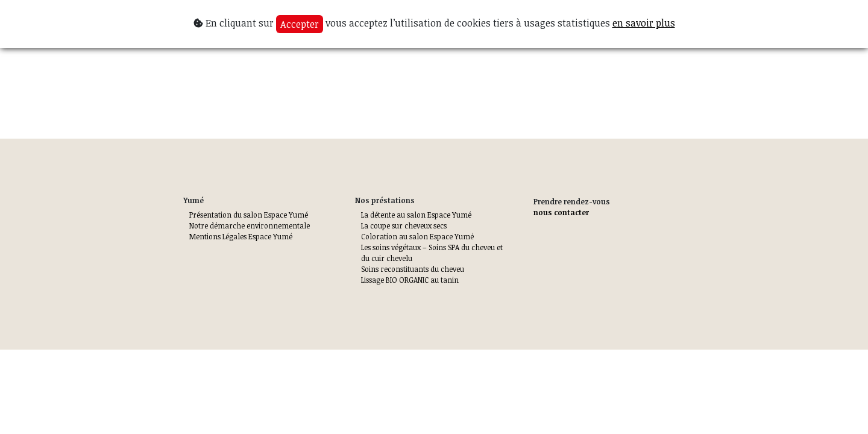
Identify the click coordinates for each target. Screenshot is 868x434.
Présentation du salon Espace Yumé (249, 215)
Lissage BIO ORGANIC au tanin (410, 280)
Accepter (300, 24)
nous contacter (561, 212)
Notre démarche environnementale (250, 225)
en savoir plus (644, 23)
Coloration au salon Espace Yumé (417, 236)
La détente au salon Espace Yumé (416, 215)
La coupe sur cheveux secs (404, 225)
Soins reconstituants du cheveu (413, 269)
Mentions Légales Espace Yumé (241, 236)
